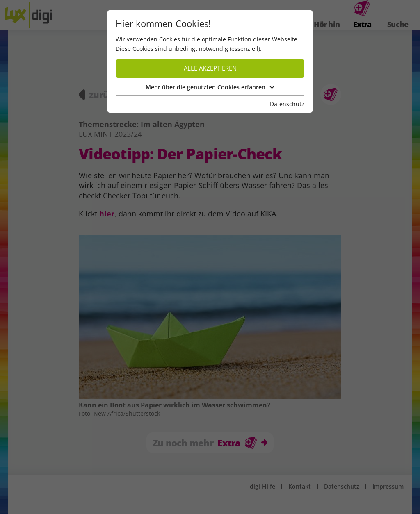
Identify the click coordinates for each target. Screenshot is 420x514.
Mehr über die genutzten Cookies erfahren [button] (210, 87)
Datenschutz (287, 104)
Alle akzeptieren (210, 68)
